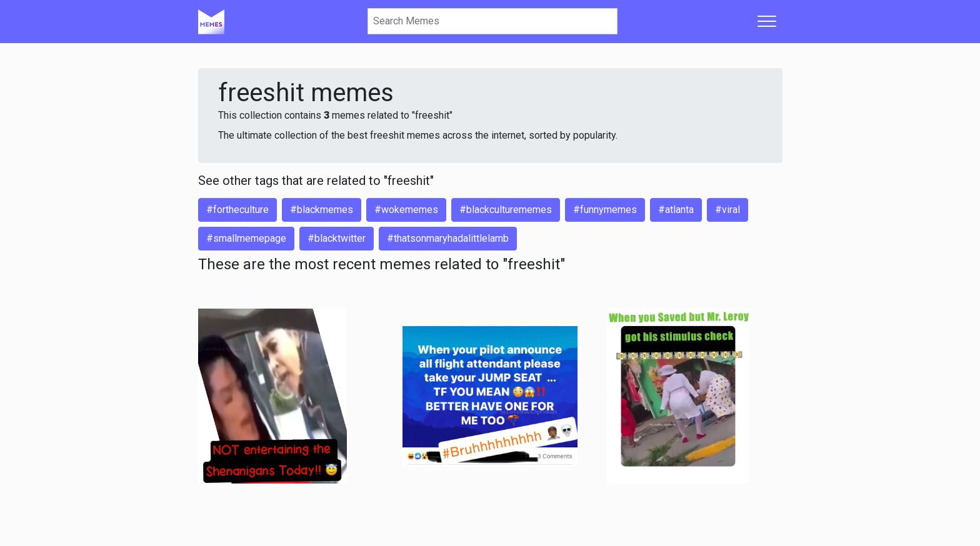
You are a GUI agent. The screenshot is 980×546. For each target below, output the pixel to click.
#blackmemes (322, 210)
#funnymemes (605, 210)
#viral (727, 210)
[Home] (211, 21)
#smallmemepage (246, 238)
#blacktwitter (337, 238)
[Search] (492, 21)
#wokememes (406, 210)
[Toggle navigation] (767, 21)
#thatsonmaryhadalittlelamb (448, 238)
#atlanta (676, 210)
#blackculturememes (506, 210)
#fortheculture (237, 210)
